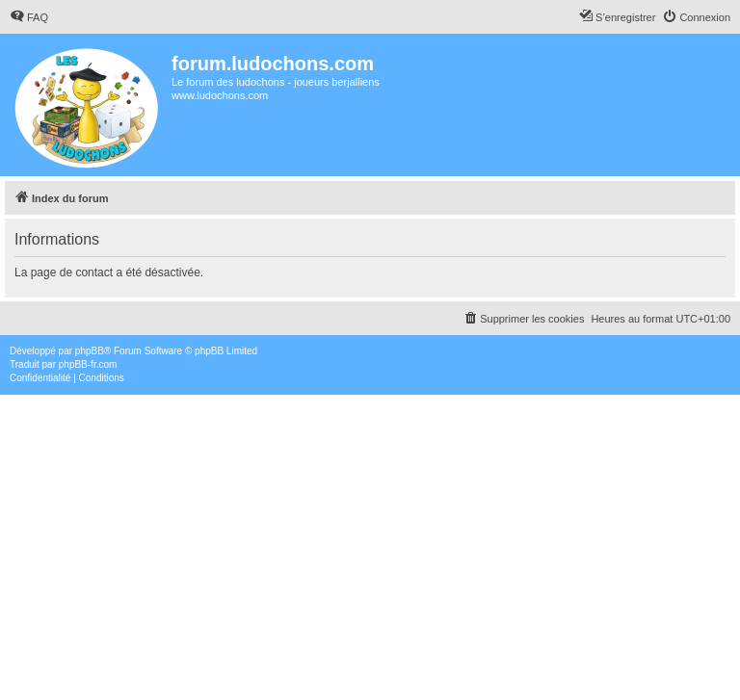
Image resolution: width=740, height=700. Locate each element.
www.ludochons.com (220, 95)
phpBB (90, 351)
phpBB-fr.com (88, 364)
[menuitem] (29, 17)
